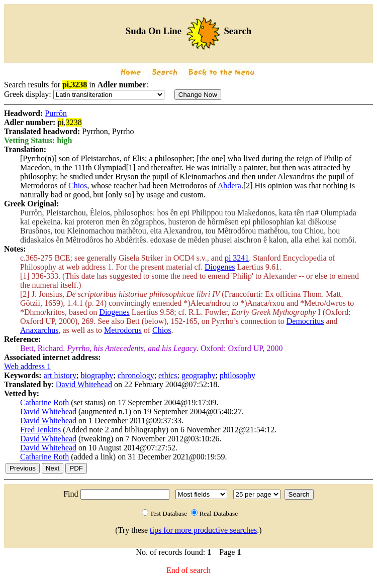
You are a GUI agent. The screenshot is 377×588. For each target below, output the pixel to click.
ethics (168, 375)
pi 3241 (237, 258)
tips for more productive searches (203, 530)
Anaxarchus (39, 330)
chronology (136, 375)
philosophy (238, 375)
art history (60, 375)
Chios (78, 186)
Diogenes (220, 267)
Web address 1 (27, 366)
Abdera (229, 186)
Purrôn (56, 113)
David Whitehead (84, 384)
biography (97, 375)
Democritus (305, 321)
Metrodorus (123, 330)
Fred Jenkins (40, 430)
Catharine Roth (44, 402)
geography (199, 375)
